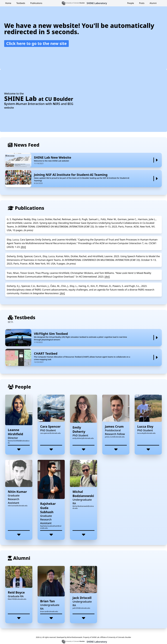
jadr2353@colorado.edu (81, 608)
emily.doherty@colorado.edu (83, 438)
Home (8, 3)
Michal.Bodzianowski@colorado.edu (83, 507)
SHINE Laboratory (97, 3)
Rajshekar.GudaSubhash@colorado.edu (51, 527)
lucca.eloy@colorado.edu (146, 433)
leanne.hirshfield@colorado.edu (19, 442)
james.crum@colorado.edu (115, 437)
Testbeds (21, 3)
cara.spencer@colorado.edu (50, 433)
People (131, 3)
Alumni (153, 3)
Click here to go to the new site (36, 43)
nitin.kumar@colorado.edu (18, 506)
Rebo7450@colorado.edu (17, 599)
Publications (36, 3)
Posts (142, 3)
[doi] (23, 247)
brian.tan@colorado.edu (49, 611)
